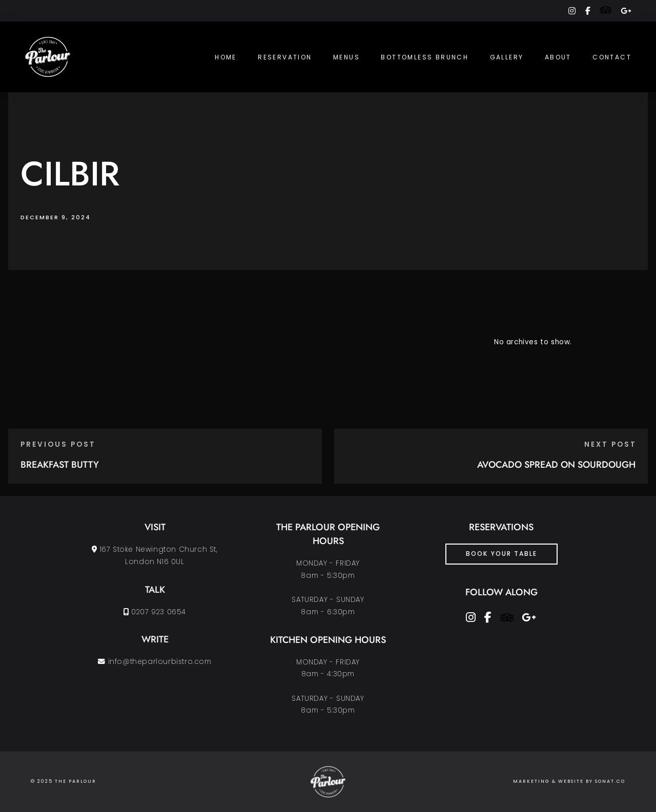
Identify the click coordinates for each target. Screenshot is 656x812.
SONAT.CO (610, 781)
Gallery (507, 57)
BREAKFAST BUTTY (60, 465)
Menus (346, 57)
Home (226, 57)
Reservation (285, 57)
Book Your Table (501, 554)
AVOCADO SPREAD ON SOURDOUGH (556, 465)
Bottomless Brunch (425, 57)
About (558, 57)
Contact (612, 57)
